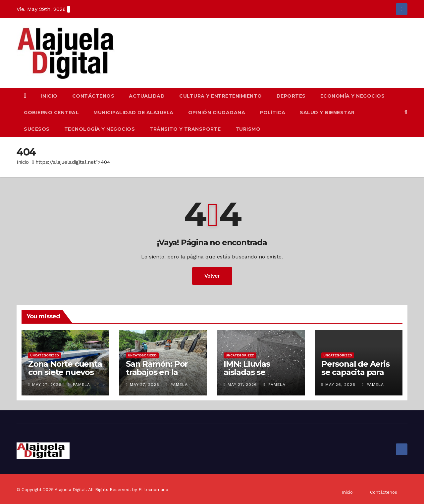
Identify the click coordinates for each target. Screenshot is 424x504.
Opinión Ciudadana (217, 113)
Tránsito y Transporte (185, 129)
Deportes (291, 96)
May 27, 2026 (47, 385)
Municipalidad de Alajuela (133, 113)
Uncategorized (45, 355)
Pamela (79, 385)
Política (272, 113)
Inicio (49, 96)
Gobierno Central (51, 113)
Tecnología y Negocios (100, 129)
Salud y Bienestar (327, 113)
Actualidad (147, 96)
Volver (212, 276)
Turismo (248, 129)
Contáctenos (93, 96)
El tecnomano (153, 490)
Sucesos (37, 129)
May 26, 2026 (340, 385)
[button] (406, 112)
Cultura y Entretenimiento (221, 96)
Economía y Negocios (353, 96)
